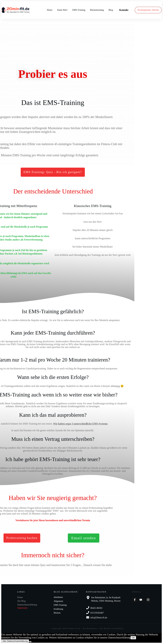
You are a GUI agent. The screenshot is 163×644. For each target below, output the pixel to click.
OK (133, 638)
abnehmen (58, 597)
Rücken (57, 613)
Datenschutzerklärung (27, 605)
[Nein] (30, 642)
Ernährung (58, 609)
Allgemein (58, 601)
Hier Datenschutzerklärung (15, 641)
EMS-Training (60, 605)
